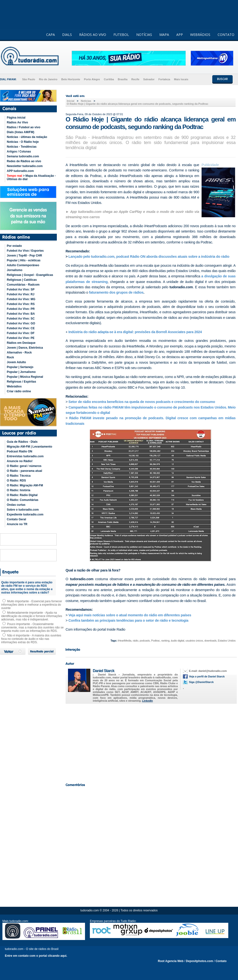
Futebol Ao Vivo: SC (21, 319)
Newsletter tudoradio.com (25, 166)
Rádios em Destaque (21, 343)
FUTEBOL (121, 35)
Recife (135, 79)
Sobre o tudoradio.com (23, 510)
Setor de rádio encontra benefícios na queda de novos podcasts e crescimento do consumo (142, 402)
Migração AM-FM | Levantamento (30, 447)
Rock (10, 357)
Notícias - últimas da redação (27, 137)
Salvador (149, 79)
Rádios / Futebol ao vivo (24, 127)
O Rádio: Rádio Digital (22, 495)
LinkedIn (147, 701)
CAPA (51, 35)
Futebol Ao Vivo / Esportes (25, 251)
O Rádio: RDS (16, 481)
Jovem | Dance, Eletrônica (25, 348)
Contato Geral (16, 519)
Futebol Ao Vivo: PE (21, 338)
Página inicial (16, 118)
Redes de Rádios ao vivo (24, 161)
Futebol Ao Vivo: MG (21, 299)
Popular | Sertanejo (20, 367)
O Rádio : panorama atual (24, 471)
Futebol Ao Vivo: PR (21, 309)
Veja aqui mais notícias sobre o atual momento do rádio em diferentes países (130, 615)
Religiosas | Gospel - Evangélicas (30, 275)
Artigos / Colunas (19, 152)
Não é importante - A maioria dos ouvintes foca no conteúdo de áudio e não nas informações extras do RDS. (31, 639)
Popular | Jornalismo (21, 372)
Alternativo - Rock (19, 353)
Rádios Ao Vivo (17, 122)
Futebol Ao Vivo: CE (21, 328)
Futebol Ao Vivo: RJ (21, 294)
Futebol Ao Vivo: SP (21, 289)
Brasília (123, 79)
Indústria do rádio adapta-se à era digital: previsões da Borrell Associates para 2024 (135, 332)
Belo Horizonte (71, 79)
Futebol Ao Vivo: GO (21, 323)
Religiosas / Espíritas (21, 382)
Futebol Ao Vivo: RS (21, 304)
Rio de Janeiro (48, 79)
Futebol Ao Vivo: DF (21, 333)
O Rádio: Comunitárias (23, 500)
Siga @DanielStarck (201, 682)
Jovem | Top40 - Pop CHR (24, 256)
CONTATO (226, 35)
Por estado (14, 246)
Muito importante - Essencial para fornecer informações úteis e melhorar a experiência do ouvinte (32, 605)
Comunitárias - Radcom (23, 285)
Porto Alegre (92, 79)
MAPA (164, 35)
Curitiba (109, 79)
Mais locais (181, 79)
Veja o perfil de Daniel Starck (207, 676)
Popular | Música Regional (25, 377)
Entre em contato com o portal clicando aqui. (36, 956)
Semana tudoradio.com (23, 156)
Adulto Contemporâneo (23, 265)
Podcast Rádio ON (20, 451)
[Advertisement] (151, 742)
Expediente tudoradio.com (25, 514)
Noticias (86, 101)
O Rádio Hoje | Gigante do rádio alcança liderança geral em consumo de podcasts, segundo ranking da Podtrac (138, 104)
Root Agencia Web (171, 961)
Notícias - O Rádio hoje (23, 142)
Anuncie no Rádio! (20, 461)
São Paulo (29, 79)
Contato (221, 961)
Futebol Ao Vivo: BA (21, 314)
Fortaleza (164, 79)
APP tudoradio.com (20, 171)
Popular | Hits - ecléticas (24, 260)
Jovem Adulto (16, 362)
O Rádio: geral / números (24, 466)
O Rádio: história (19, 490)
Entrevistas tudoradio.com (25, 456)
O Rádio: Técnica (19, 476)
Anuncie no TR (17, 524)
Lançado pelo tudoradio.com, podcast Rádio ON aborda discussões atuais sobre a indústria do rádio (149, 257)
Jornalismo (15, 270)
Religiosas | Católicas (22, 280)
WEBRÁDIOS (200, 35)
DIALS (67, 35)
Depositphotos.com (199, 961)
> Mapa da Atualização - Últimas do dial (31, 177)
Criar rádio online (19, 391)
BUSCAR (222, 79)
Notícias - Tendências (22, 147)
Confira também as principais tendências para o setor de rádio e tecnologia (129, 620)
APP (180, 35)
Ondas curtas (16, 505)
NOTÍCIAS (144, 35)
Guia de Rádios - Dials (22, 442)
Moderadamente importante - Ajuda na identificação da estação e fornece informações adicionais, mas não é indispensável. (32, 616)
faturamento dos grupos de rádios (116, 292)
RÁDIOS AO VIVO (93, 35)
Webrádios (14, 386)
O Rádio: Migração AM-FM (25, 485)
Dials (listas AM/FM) (21, 132)
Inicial (71, 101)
